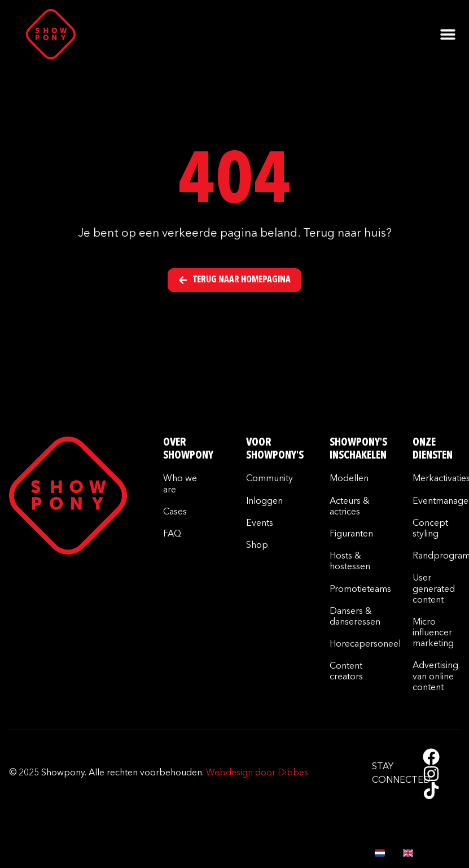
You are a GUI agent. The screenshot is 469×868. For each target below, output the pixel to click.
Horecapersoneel (365, 644)
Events (260, 524)
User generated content (434, 589)
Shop (257, 546)
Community (269, 479)
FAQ (172, 534)
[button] (448, 34)
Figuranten (351, 534)
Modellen (349, 479)
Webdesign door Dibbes (257, 773)
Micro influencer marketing (433, 633)
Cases (175, 512)
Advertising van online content (435, 677)
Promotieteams (360, 590)
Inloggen (264, 501)
